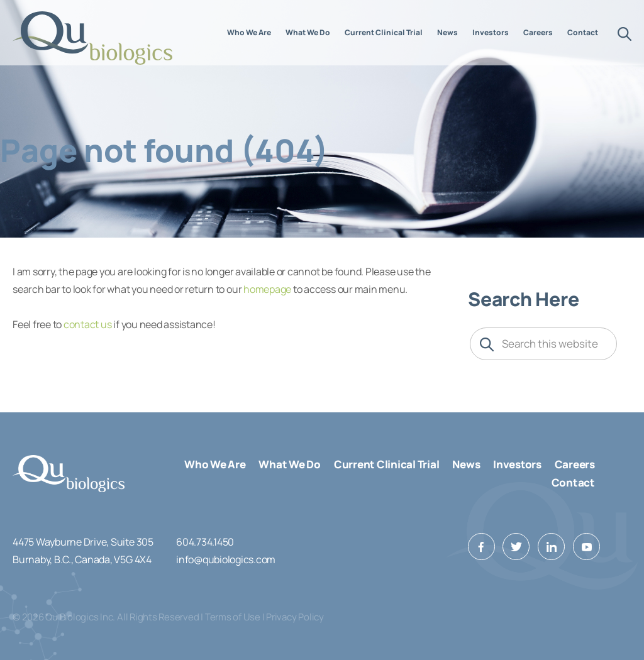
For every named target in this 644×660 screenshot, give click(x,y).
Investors (517, 464)
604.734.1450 (205, 542)
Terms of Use (233, 617)
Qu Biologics (93, 38)
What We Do (290, 464)
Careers (575, 464)
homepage (267, 289)
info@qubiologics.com (226, 559)
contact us (88, 324)
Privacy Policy (295, 617)
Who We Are (215, 464)
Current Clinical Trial (387, 464)
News (466, 464)
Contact (573, 482)
